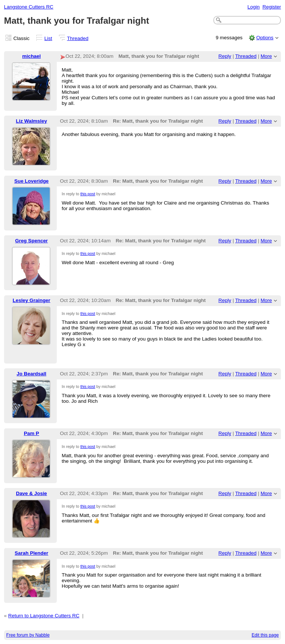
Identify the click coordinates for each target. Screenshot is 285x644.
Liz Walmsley (32, 121)
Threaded (78, 38)
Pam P (31, 433)
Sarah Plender (32, 553)
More (266, 56)
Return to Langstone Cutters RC (44, 616)
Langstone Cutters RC (29, 7)
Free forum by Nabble (28, 635)
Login (254, 7)
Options (265, 38)
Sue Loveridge (31, 181)
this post (88, 194)
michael (32, 56)
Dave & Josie (32, 493)
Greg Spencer (32, 241)
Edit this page (265, 635)
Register (272, 7)
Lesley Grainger (32, 300)
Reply (225, 56)
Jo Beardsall (32, 374)
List (48, 38)
